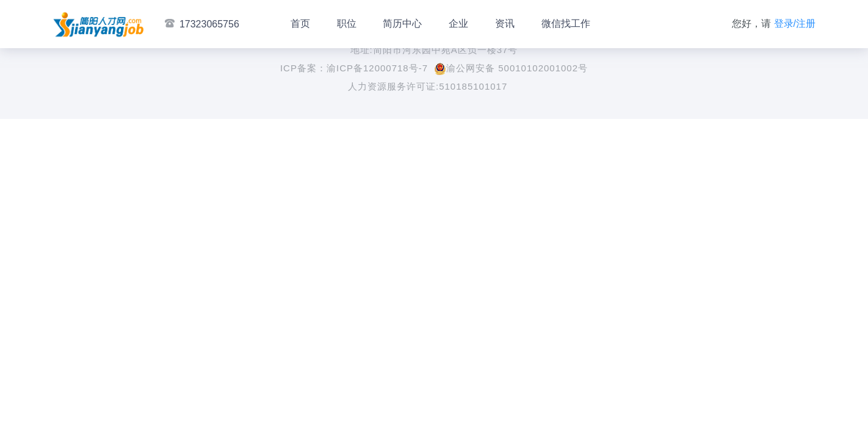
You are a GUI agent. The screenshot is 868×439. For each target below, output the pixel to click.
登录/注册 (795, 23)
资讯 (505, 23)
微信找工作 (566, 23)
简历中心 (402, 23)
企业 (458, 23)
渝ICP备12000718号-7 (377, 68)
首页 (300, 23)
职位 (347, 23)
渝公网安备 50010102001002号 (511, 68)
